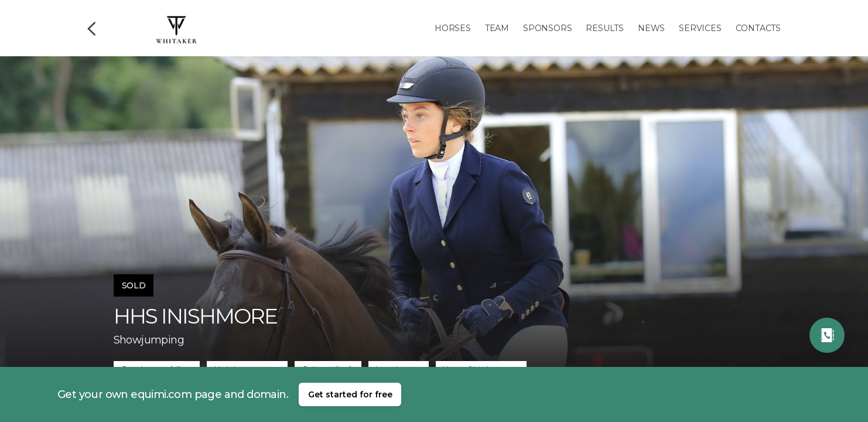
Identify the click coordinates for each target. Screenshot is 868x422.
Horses (453, 28)
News (651, 28)
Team (497, 28)
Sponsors (547, 28)
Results (605, 28)
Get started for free (350, 394)
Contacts (758, 28)
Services (700, 28)
